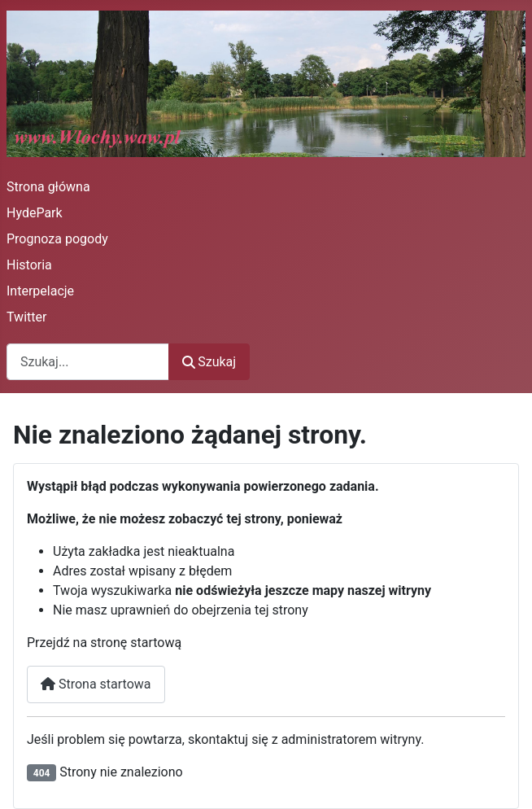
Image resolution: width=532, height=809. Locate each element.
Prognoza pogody (57, 239)
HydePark (35, 213)
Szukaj (209, 362)
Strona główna (48, 187)
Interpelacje (40, 291)
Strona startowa (96, 684)
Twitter (26, 317)
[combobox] (88, 362)
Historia (29, 265)
